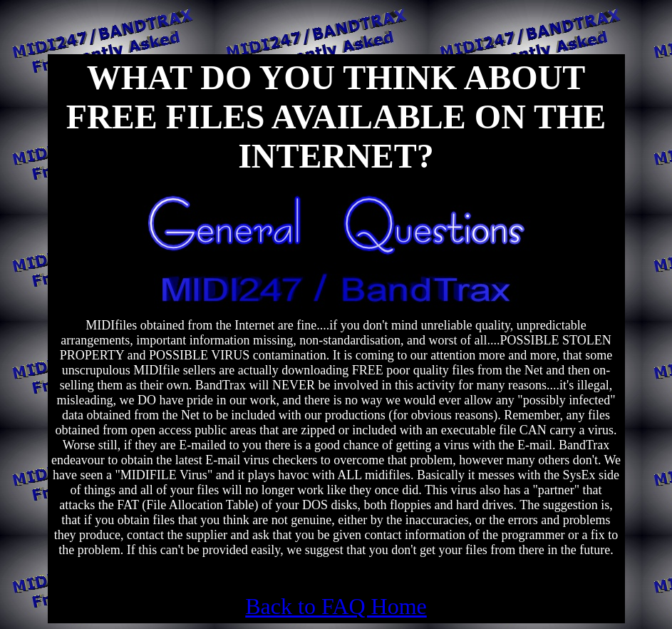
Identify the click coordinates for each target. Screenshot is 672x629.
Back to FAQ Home (336, 606)
